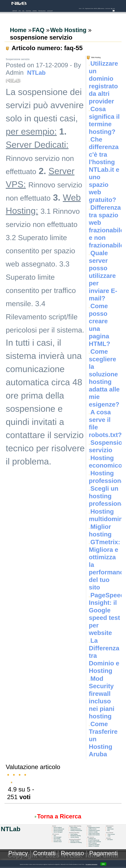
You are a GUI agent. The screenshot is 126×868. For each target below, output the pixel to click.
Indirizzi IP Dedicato (95, 847)
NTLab (37, 73)
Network (112, 828)
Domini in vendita (95, 833)
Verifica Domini (94, 830)
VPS (20, 11)
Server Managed (58, 833)
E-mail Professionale (96, 841)
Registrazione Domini (96, 828)
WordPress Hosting (77, 837)
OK (104, 864)
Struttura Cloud (58, 843)
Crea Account (113, 835)
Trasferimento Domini (96, 831)
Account (50, 11)
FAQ (111, 831)
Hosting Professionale (77, 831)
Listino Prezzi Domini (96, 834)
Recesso (73, 854)
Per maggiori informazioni (91, 864)
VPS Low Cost (58, 841)
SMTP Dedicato (94, 844)
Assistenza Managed (96, 846)
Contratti (43, 854)
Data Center (113, 830)
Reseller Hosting (76, 842)
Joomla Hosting (75, 838)
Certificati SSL (94, 840)
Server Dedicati (58, 828)
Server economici (58, 831)
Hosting (28, 11)
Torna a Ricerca (60, 817)
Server (15, 11)
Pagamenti (105, 854)
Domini (35, 11)
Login (111, 837)
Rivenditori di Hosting (77, 844)
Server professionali (59, 830)
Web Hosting (75, 828)
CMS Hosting (75, 835)
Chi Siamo (112, 840)
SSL (23, 11)
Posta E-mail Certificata (97, 843)
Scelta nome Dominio (96, 836)
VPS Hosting (57, 840)
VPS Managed (58, 838)
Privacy (16, 854)
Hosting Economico (77, 830)
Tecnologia (42, 11)
